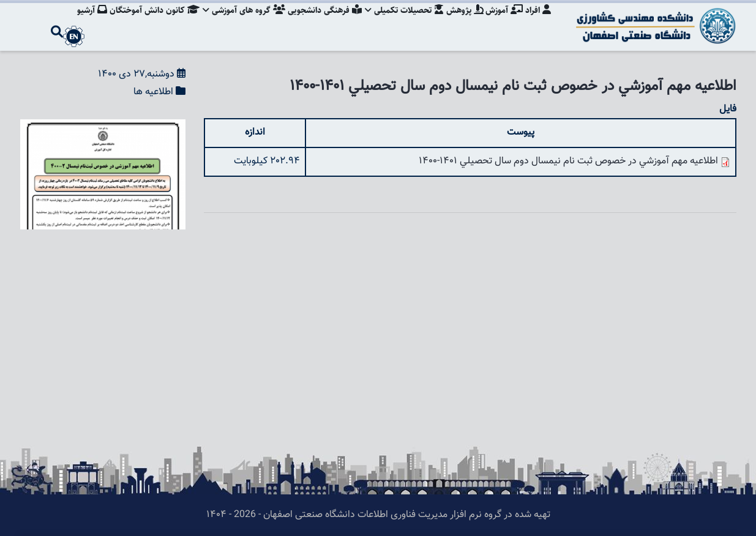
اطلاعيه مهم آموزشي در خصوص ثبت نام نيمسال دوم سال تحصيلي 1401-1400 (568, 161)
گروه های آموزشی (237, 21)
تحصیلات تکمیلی (400, 21)
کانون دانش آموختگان (145, 21)
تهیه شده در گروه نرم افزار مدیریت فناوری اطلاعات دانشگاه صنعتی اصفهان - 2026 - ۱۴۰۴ (378, 515)
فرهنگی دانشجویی (319, 21)
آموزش (503, 21)
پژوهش (462, 21)
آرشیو (82, 21)
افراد (538, 21)
